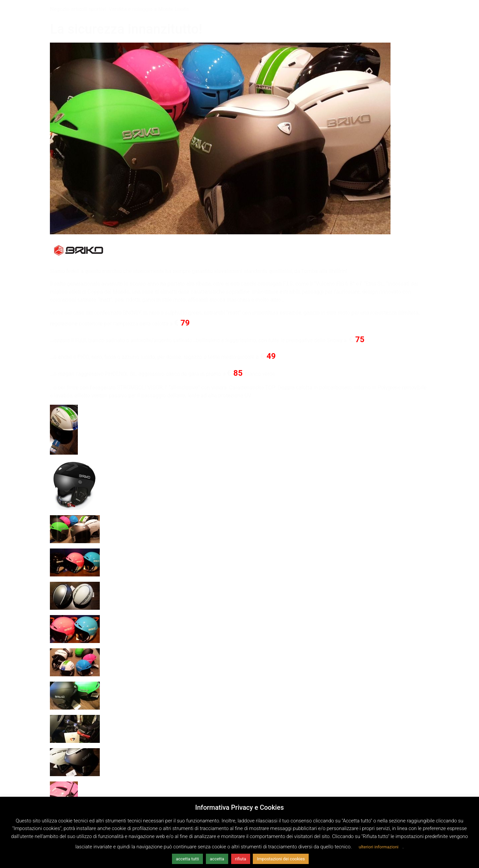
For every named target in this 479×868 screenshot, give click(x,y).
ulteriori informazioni (379, 847)
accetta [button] (217, 859)
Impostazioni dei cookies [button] (281, 859)
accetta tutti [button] (187, 859)
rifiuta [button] (241, 859)
